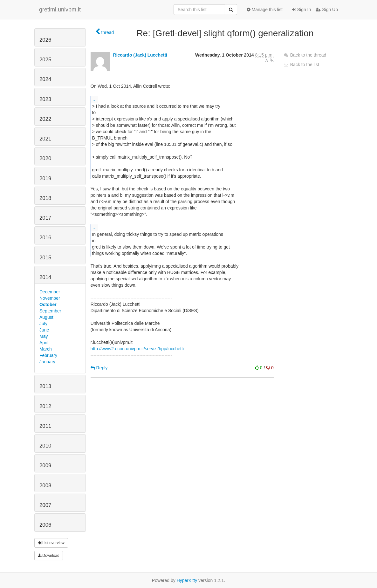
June (44, 330)
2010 (45, 446)
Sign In (302, 10)
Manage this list (265, 10)
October (48, 304)
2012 (45, 406)
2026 (45, 40)
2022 (45, 119)
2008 (45, 485)
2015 (45, 258)
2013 (45, 386)
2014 (45, 277)
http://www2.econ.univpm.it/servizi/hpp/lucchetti (137, 349)
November (50, 298)
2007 (45, 505)
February (48, 355)
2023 (45, 99)
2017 (45, 218)
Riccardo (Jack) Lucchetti (140, 55)
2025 (45, 60)
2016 (45, 238)
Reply (99, 368)
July (43, 324)
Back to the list (301, 65)
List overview (51, 543)
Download (49, 556)
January (47, 362)
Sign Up (327, 10)
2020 (45, 158)
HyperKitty (187, 580)
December (50, 292)
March (46, 349)
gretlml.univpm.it (60, 10)
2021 (45, 139)
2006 (45, 525)
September (50, 311)
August (46, 317)
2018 (45, 198)
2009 (45, 465)
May (44, 336)
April (44, 343)
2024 (45, 79)
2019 (45, 178)
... (95, 99)
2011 (45, 426)
